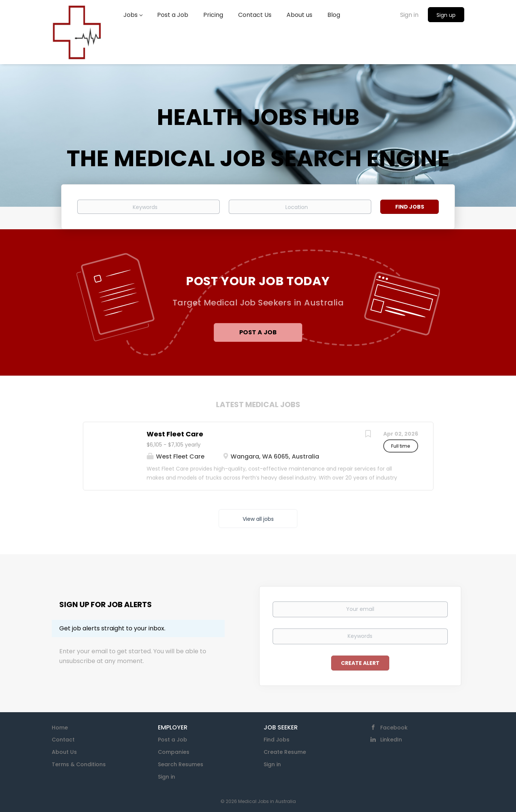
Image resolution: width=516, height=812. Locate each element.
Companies (174, 752)
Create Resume (285, 752)
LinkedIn (391, 740)
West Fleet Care (175, 434)
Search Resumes (181, 764)
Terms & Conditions (79, 764)
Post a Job (258, 332)
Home (60, 728)
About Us (64, 752)
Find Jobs (410, 207)
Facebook (394, 728)
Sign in (409, 15)
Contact (63, 740)
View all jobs (258, 519)
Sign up (446, 15)
